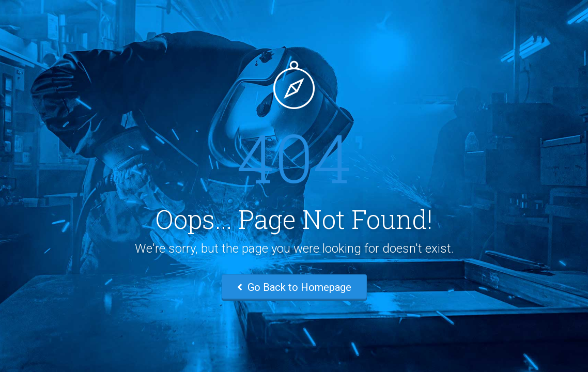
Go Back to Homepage (294, 287)
